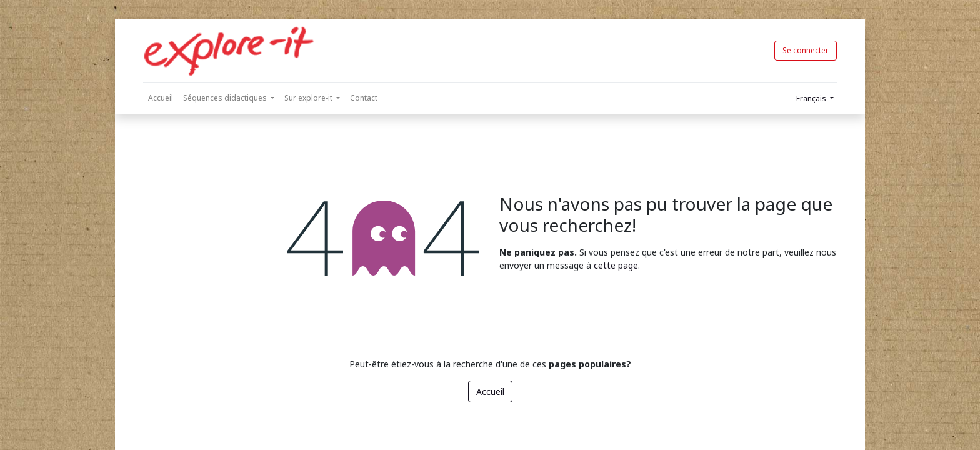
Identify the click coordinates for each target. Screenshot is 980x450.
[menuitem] (161, 98)
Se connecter (806, 50)
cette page (616, 265)
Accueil (490, 392)
